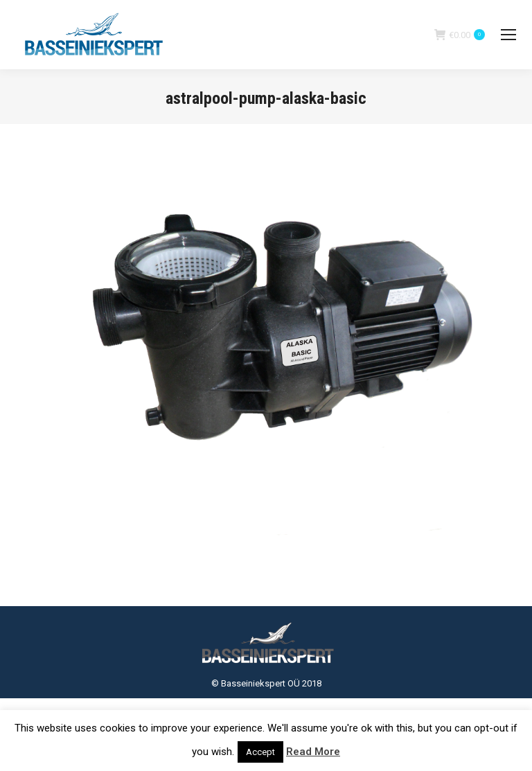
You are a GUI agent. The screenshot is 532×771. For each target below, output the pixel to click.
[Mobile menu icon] (508, 35)
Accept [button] (260, 752)
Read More (313, 752)
